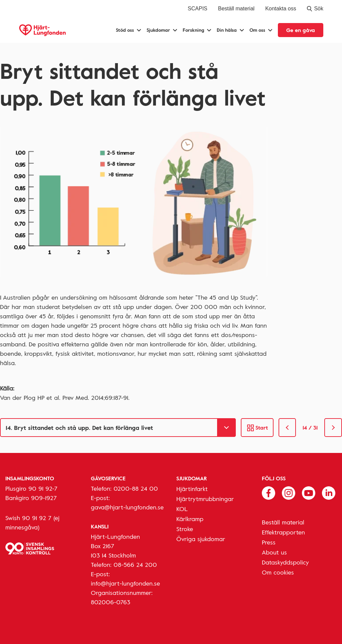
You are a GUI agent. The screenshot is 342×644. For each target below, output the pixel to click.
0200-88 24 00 (136, 488)
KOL (182, 509)
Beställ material (236, 9)
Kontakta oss (281, 9)
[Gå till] (118, 428)
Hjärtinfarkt (192, 489)
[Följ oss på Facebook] (269, 492)
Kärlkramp (190, 519)
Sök (315, 9)
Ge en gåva (301, 30)
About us (274, 552)
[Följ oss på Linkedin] (329, 492)
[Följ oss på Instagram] (289, 492)
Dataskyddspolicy (285, 562)
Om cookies (278, 572)
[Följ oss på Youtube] (309, 492)
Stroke (185, 529)
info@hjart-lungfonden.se (125, 583)
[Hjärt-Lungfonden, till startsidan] (42, 30)
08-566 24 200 (135, 565)
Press (269, 542)
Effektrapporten (283, 532)
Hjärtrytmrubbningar (205, 499)
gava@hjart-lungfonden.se (127, 507)
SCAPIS (198, 9)
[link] (287, 428)
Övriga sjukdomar (201, 539)
